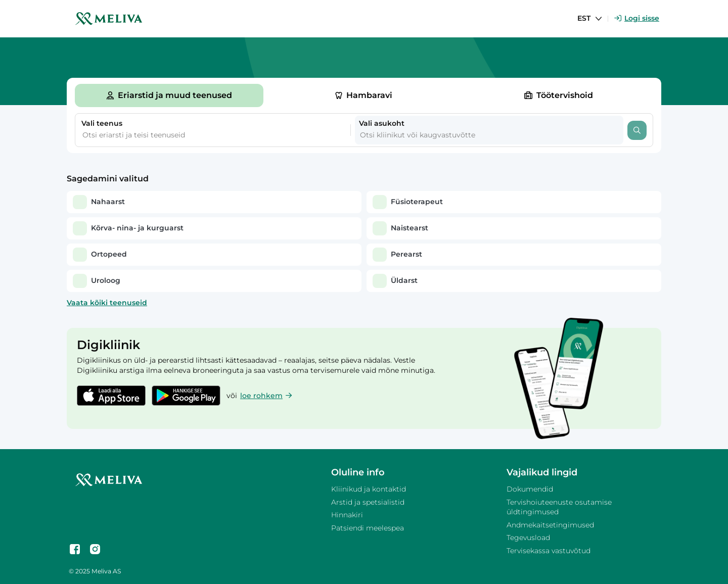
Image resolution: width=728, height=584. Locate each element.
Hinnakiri (347, 515)
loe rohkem (266, 396)
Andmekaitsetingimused (550, 525)
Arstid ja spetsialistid (368, 502)
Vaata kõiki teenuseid (107, 303)
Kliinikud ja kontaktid (369, 489)
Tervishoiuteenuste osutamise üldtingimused (559, 507)
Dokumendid (530, 489)
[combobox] (200, 135)
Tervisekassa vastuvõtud (549, 551)
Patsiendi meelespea (368, 528)
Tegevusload (528, 538)
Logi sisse (637, 18)
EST (584, 18)
